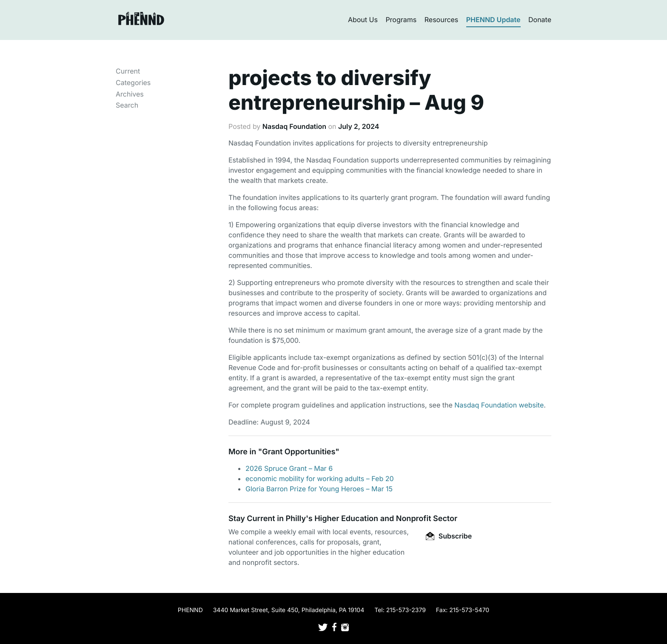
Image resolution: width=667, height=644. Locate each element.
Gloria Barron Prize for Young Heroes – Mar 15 (319, 489)
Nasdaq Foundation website (499, 405)
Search (127, 105)
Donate (540, 20)
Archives (130, 94)
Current (128, 71)
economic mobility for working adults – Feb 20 (320, 479)
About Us (363, 20)
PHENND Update (493, 20)
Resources (442, 20)
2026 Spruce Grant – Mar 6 (289, 468)
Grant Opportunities (299, 452)
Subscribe (449, 536)
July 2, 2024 (359, 126)
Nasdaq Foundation (294, 126)
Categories (133, 83)
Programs (401, 20)
